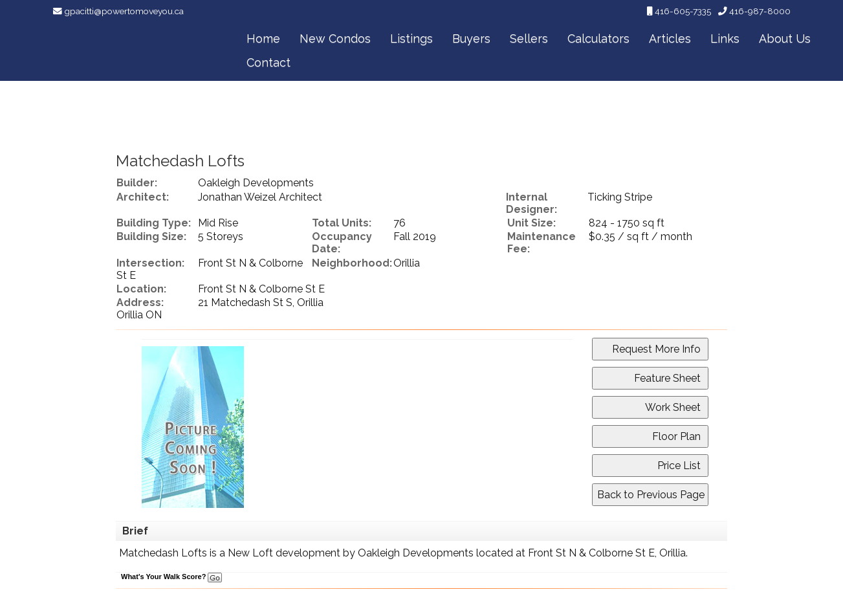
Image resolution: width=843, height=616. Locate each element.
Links (725, 38)
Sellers (529, 38)
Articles (670, 38)
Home (263, 38)
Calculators (598, 38)
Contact (268, 62)
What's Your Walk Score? (171, 577)
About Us (785, 38)
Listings (411, 38)
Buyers (471, 38)
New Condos (335, 38)
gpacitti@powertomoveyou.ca (124, 11)
